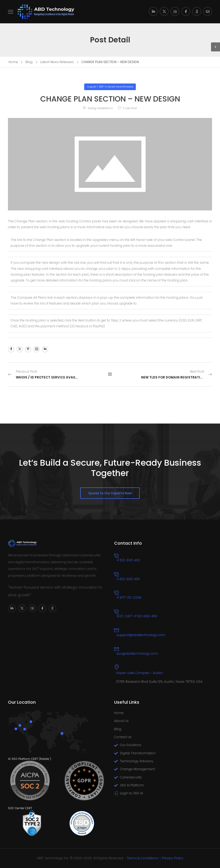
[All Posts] (110, 374)
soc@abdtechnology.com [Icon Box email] (137, 653)
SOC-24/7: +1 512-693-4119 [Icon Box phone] (137, 616)
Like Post (130, 108)
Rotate (44, 759)
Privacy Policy (173, 858)
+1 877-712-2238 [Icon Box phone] (129, 598)
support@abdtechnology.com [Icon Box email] (141, 635)
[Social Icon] (153, 11)
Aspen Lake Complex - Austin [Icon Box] (140, 673)
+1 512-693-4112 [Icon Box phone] (128, 560)
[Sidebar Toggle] (215, 47)
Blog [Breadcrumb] (29, 62)
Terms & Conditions (142, 858)
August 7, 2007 (96, 87)
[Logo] (46, 12)
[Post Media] (110, 164)
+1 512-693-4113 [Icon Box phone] (128, 579)
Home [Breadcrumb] (13, 62)
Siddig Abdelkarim (100, 108)
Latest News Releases (120, 87)
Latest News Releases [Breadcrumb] (57, 62)
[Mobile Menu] (11, 12)
